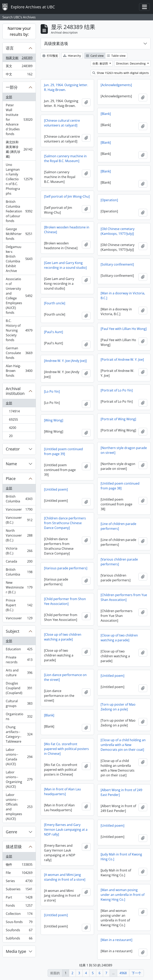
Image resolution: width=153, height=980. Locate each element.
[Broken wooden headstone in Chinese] (67, 230)
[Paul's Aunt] (53, 332)
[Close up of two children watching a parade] (63, 637)
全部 (9, 97)
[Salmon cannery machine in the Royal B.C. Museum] (65, 158)
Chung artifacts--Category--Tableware (19, 734)
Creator (13, 449)
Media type (16, 951)
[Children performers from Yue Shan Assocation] (124, 597)
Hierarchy (72, 56)
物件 (19, 865)
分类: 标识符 (101, 63)
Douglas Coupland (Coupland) (19, 688)
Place (11, 479)
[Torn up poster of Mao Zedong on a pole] (118, 707)
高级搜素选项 (56, 43)
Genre (11, 832)
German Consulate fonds (19, 353)
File (19, 874)
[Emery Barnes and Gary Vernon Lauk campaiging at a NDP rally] (66, 830)
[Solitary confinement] (117, 264)
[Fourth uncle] (55, 303)
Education (19, 650)
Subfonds (19, 939)
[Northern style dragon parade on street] (124, 450)
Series (19, 882)
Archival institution (15, 391)
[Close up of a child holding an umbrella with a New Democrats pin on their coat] (123, 745)
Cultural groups (19, 703)
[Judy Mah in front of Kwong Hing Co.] (121, 857)
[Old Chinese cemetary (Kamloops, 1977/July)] (118, 231)
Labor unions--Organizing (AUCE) (19, 779)
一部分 (12, 87)
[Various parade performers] (66, 568)
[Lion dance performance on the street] (65, 677)
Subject (13, 631)
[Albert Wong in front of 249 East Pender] (121, 792)
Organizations (19, 716)
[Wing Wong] (54, 420)
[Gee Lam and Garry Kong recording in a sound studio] (65, 265)
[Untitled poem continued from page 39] (63, 451)
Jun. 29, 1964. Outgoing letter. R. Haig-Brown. (66, 87)
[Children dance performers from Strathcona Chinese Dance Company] (65, 523)
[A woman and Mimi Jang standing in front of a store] (65, 877)
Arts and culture (19, 673)
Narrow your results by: (19, 31)
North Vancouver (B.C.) (19, 535)
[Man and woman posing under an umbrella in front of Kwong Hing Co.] (123, 895)
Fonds (19, 906)
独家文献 (19, 59)
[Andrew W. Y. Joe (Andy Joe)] (65, 361)
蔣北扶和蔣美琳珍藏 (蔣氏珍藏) (19, 149)
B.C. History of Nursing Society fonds (19, 330)
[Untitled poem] (56, 489)
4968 (123, 973)
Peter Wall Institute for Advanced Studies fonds (19, 120)
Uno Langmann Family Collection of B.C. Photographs (19, 179)
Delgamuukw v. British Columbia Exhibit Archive (19, 259)
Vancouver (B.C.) (19, 520)
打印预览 (50, 56)
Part (19, 898)
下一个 (136, 973)
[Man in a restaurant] (116, 940)
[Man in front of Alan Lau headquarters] (62, 792)
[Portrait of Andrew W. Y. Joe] (122, 360)
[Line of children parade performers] (118, 526)
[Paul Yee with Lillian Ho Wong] (124, 329)
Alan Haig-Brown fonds (19, 371)
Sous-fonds (19, 923)
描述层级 (14, 847)
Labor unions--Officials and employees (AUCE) (19, 807)
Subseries (19, 890)
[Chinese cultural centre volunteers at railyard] (62, 123)
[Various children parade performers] (119, 562)
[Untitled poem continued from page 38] (120, 486)
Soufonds (19, 931)
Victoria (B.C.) (19, 551)
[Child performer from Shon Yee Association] (65, 601)
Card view (95, 56)
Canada (19, 562)
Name (11, 464)
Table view (116, 56)
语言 (10, 48)
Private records (19, 660)
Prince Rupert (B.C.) (19, 605)
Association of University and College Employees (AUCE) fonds (19, 296)
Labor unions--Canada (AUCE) (19, 757)
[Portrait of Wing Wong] (118, 419)
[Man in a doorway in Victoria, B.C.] (123, 296)
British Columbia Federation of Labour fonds (19, 211)
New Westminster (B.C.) (19, 587)
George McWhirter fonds (19, 234)
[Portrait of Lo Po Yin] (117, 390)
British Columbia (19, 499)
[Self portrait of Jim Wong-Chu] (67, 196)
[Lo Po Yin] (52, 391)
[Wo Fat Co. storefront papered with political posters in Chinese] (66, 749)
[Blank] (106, 114)
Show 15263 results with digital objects (121, 73)
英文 (19, 67)
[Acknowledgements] (116, 85)
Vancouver (19, 510)
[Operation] (109, 200)
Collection (19, 915)
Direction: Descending (131, 63)
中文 (19, 75)
